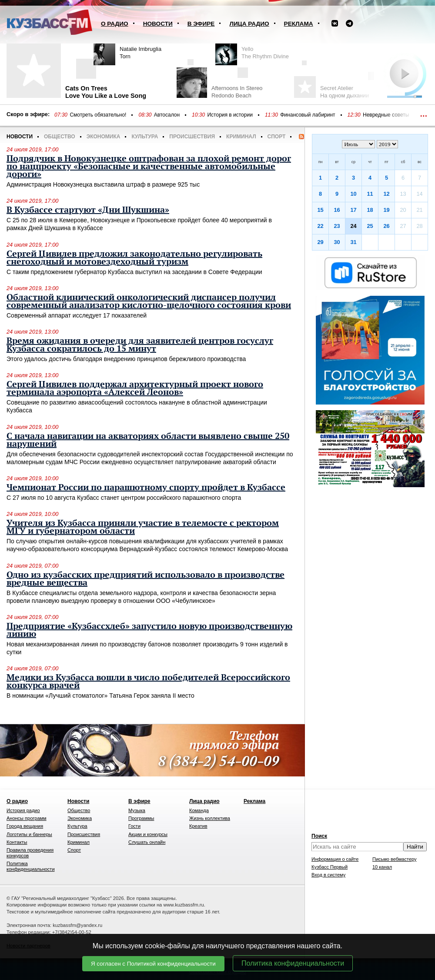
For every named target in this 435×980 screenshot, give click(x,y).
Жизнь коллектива (210, 818)
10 (353, 194)
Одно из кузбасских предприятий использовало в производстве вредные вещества (146, 579)
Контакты (17, 842)
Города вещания (25, 826)
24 (353, 226)
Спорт (277, 137)
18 (370, 210)
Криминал (241, 137)
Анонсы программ (27, 818)
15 (320, 210)
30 (337, 242)
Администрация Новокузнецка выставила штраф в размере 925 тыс (103, 184)
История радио (23, 810)
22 (320, 226)
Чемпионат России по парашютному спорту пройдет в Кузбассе (146, 488)
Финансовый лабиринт (308, 115)
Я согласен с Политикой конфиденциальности (153, 964)
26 (386, 226)
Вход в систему (328, 875)
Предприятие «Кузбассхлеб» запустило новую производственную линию (149, 630)
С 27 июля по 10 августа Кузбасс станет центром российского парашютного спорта (124, 498)
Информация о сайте (335, 859)
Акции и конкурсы (148, 834)
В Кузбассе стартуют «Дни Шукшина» (88, 210)
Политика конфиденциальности (293, 963)
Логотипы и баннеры (29, 834)
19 (386, 210)
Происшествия (192, 137)
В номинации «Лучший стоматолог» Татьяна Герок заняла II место (100, 696)
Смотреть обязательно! (98, 115)
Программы (141, 818)
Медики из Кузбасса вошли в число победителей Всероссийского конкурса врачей (148, 682)
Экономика (104, 137)
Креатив (198, 826)
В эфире (201, 24)
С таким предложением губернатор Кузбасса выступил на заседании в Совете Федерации (134, 272)
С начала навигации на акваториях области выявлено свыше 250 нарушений (148, 440)
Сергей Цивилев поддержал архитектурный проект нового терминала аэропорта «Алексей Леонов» (135, 388)
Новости (158, 24)
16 (337, 210)
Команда (199, 810)
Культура (145, 137)
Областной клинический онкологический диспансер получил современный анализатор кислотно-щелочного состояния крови (149, 301)
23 (337, 226)
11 (370, 194)
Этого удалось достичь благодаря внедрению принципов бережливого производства (126, 359)
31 (353, 242)
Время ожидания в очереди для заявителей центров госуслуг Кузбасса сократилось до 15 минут (140, 345)
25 (370, 226)
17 (353, 210)
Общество (60, 137)
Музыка (137, 810)
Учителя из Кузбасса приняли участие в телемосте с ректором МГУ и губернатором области (143, 527)
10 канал (382, 867)
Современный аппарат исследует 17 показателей (77, 315)
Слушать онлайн (147, 842)
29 (320, 242)
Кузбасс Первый (330, 867)
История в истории (230, 115)
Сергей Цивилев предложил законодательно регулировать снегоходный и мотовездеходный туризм (134, 258)
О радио (115, 24)
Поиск (319, 836)
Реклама (299, 24)
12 (386, 194)
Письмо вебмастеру (395, 859)
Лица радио (249, 24)
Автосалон (167, 115)
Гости (134, 826)
